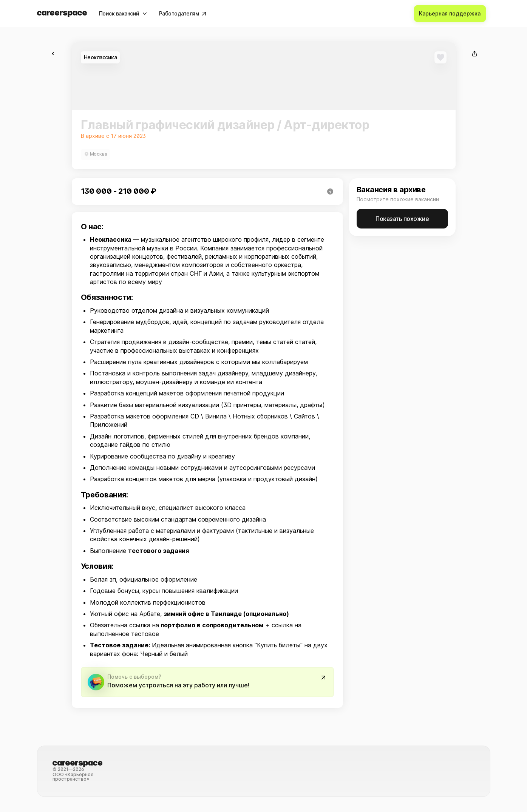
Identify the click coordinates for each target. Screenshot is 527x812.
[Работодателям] (183, 14)
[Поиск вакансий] (123, 14)
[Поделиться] (474, 54)
